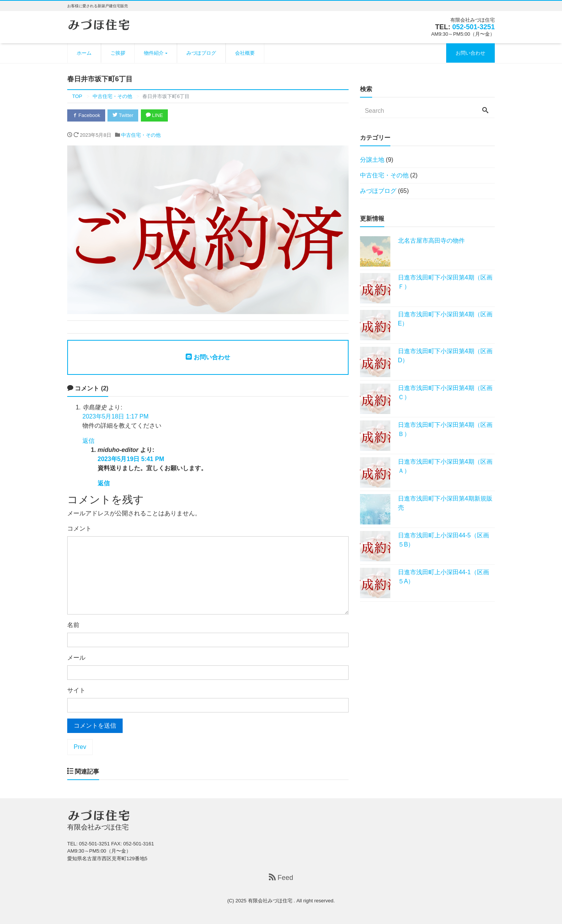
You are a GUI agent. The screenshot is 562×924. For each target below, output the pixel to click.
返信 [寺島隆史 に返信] (88, 441)
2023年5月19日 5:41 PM (131, 459)
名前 (73, 625)
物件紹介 (154, 53)
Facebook (86, 115)
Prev (80, 747)
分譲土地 (372, 160)
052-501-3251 (474, 27)
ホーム (84, 53)
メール (76, 658)
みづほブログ (201, 53)
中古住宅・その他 (141, 135)
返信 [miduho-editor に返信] (104, 483)
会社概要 (245, 53)
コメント (79, 528)
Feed (281, 878)
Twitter (123, 115)
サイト (76, 690)
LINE (155, 115)
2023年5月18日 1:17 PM (115, 416)
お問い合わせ (470, 53)
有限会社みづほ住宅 (271, 901)
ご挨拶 (118, 53)
